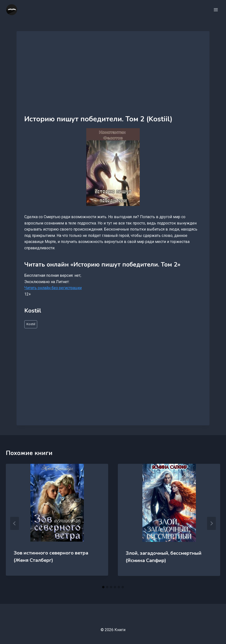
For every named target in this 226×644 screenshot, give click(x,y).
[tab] (103, 587)
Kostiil (31, 324)
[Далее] (211, 523)
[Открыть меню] (216, 10)
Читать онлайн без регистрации (53, 288)
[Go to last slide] (15, 523)
